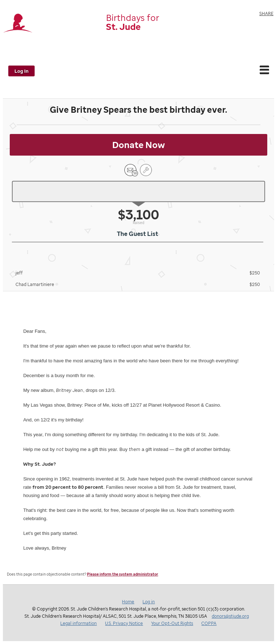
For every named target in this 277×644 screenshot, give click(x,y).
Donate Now (138, 145)
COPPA (209, 623)
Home (128, 602)
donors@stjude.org (230, 616)
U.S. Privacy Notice (124, 623)
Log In (21, 71)
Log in (149, 602)
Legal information (78, 623)
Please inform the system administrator (122, 574)
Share (266, 14)
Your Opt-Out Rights (172, 623)
